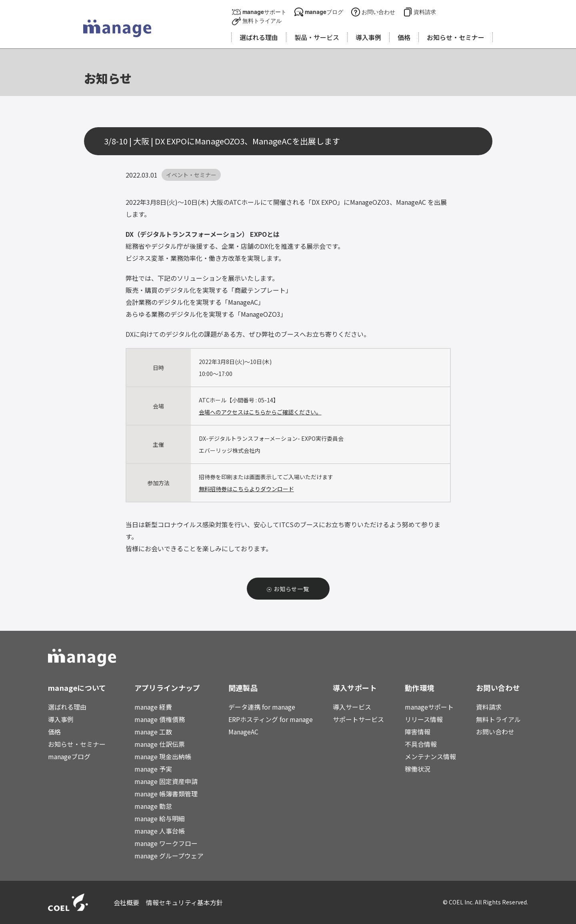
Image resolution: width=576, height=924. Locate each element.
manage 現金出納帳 (163, 756)
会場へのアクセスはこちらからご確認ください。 (260, 412)
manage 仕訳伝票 (160, 744)
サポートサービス (358, 719)
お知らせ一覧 (291, 589)
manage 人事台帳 (160, 831)
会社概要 (127, 902)
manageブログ (324, 12)
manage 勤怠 (153, 806)
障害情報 (418, 732)
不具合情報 (421, 744)
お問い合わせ (378, 12)
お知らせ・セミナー (77, 744)
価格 (54, 732)
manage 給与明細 (160, 818)
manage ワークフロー (166, 843)
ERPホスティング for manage (271, 719)
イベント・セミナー (191, 175)
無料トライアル (262, 21)
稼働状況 (418, 769)
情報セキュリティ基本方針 (185, 902)
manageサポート (264, 12)
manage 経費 (153, 707)
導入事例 (61, 719)
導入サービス (352, 707)
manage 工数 (153, 732)
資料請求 (425, 12)
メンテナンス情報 (430, 756)
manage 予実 (153, 769)
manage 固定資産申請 (166, 781)
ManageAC (243, 732)
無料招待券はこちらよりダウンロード (246, 489)
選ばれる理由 (67, 707)
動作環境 (419, 688)
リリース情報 (424, 719)
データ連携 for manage (262, 707)
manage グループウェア (169, 856)
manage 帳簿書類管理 (166, 794)
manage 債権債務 (160, 719)
